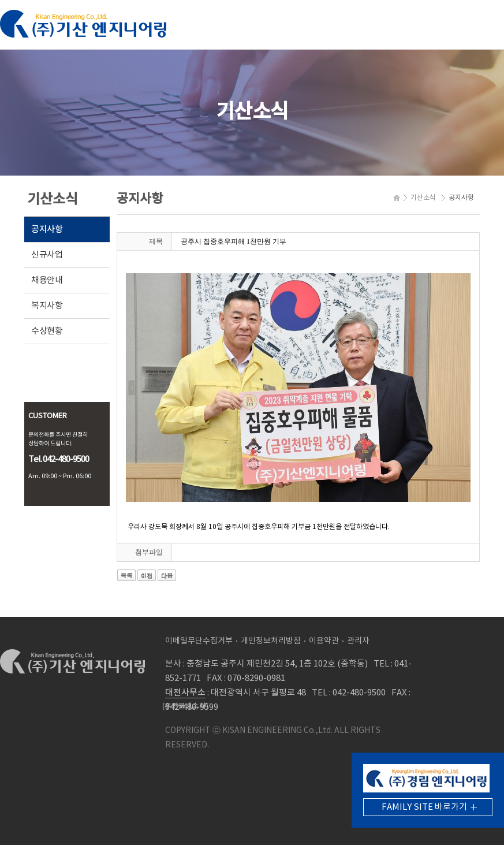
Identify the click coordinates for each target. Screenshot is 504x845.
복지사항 (47, 306)
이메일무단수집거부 (199, 641)
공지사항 (47, 230)
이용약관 (324, 641)
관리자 (358, 641)
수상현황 (47, 331)
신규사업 (47, 255)
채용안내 (47, 280)
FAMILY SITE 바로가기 (424, 807)
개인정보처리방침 (271, 641)
